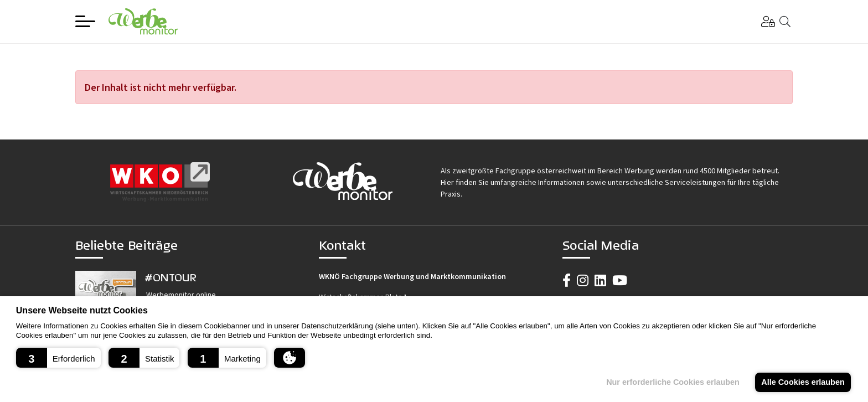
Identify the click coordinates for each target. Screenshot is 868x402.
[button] (58, 358)
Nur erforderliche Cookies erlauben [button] (673, 382)
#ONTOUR (170, 277)
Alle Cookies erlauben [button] (803, 382)
